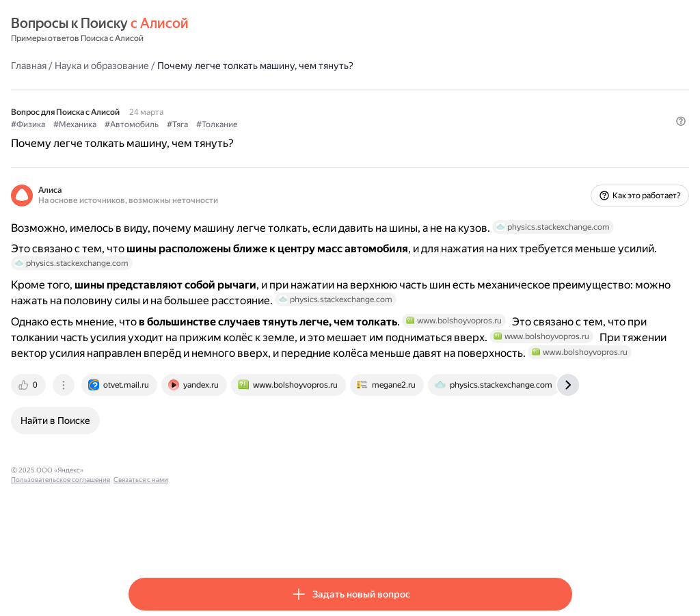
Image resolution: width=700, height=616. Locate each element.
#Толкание (334, 124)
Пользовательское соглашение (257, 540)
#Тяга (295, 124)
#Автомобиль (249, 124)
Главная (146, 65)
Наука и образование (219, 65)
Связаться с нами (337, 540)
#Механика (192, 124)
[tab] (147, 455)
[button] (564, 147)
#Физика (146, 124)
